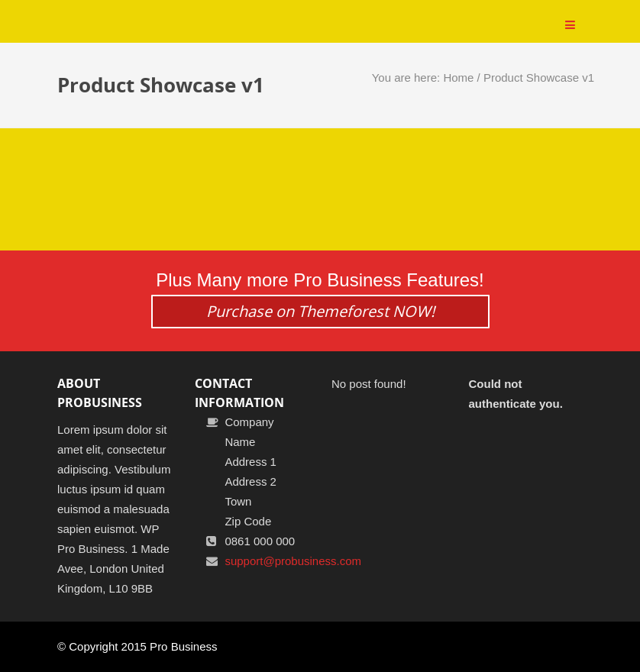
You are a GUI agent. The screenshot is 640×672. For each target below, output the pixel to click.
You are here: (408, 78)
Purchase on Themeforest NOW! (320, 311)
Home (458, 78)
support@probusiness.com (293, 561)
